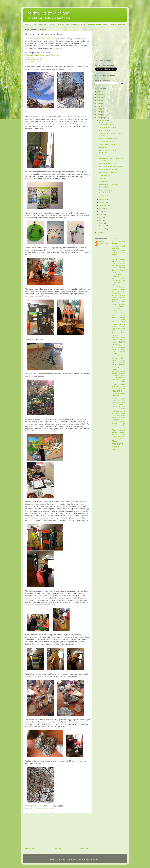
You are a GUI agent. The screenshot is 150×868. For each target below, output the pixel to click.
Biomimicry (115, 251)
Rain (113, 394)
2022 (99, 91)
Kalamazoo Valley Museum (47, 39)
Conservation (121, 263)
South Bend (116, 411)
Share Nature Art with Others (109, 184)
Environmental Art (118, 281)
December (103, 120)
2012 (99, 233)
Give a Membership (105, 190)
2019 (99, 100)
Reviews (122, 398)
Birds (123, 250)
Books (114, 255)
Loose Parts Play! (40, 25)
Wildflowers (121, 437)
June (101, 214)
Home (52, 25)
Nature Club (116, 350)
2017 (99, 106)
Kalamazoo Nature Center (46, 809)
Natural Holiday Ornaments (108, 172)
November (103, 199)
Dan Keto (29, 511)
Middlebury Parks (118, 333)
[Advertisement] (58, 830)
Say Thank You (104, 153)
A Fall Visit (29, 57)
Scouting (115, 407)
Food (117, 291)
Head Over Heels (105, 131)
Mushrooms (115, 337)
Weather (122, 430)
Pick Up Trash (104, 196)
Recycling (115, 398)
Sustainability (116, 419)
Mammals (115, 327)
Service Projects (104, 175)
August (102, 208)
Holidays (121, 304)
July (101, 211)
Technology (115, 422)
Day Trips (115, 265)
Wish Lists (102, 178)
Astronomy (115, 248)
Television (122, 422)
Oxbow (114, 380)
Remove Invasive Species (108, 144)
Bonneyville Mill (118, 253)
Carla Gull (101, 242)
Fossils (123, 291)
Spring (123, 411)
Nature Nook (121, 356)
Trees (123, 426)
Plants (122, 382)
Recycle (102, 156)
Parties (118, 380)
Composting (103, 147)
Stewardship (115, 417)
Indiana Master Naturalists (108, 164)
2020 (99, 97)
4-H (113, 241)
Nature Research (118, 364)
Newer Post (31, 848)
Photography (116, 382)
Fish (113, 291)
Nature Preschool (118, 360)
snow (123, 409)
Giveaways (115, 298)
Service (122, 406)
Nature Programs (118, 362)
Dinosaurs (122, 265)
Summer (122, 417)
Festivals (122, 289)
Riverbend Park (116, 400)
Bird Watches (103, 181)
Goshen (122, 297)
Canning (114, 259)
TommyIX (82, 860)
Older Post (85, 848)
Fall (116, 285)
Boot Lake (121, 255)
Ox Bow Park (120, 377)
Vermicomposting (116, 428)
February (102, 226)
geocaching (115, 295)
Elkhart (114, 268)
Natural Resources (118, 25)
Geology (33, 809)
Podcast (114, 384)
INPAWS (115, 311)
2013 (99, 118)
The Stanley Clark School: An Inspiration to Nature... (109, 124)
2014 (99, 115)
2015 (99, 112)
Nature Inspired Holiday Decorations (111, 166)
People (123, 380)
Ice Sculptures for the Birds (108, 169)
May (101, 217)
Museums (115, 335)
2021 (99, 94)
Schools (114, 404)
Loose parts (118, 324)
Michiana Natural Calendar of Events (71, 25)
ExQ (113, 285)
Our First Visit (30, 62)
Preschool (117, 391)
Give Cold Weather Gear (107, 141)
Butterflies (122, 257)
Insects (123, 311)
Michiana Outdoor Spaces (98, 25)
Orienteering (115, 371)
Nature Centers (118, 347)
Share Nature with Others (107, 193)
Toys (123, 424)
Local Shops (118, 322)
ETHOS (114, 283)
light (113, 320)
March (102, 223)
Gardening (115, 293)
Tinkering (114, 424)
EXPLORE (122, 283)
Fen (124, 285)
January (102, 229)
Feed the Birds (104, 187)
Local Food (120, 319)
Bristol (114, 257)
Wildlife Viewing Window (118, 439)
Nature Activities (118, 343)
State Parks (121, 415)
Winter (114, 441)
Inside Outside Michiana (48, 13)
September (103, 205)
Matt (99, 245)
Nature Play (118, 358)
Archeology (115, 246)
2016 (99, 109)
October (102, 202)
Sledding (114, 409)
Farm (120, 285)
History (114, 304)
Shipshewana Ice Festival (107, 128)
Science (122, 404)
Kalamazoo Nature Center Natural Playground (42, 55)
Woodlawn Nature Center (117, 447)
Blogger (97, 860)
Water (114, 430)
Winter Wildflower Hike (34, 60)
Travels (114, 426)
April (101, 220)
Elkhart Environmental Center (116, 274)
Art (124, 246)
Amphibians (121, 241)
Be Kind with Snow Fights (107, 150)
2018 (99, 103)
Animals (115, 244)
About (27, 25)
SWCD (123, 419)
